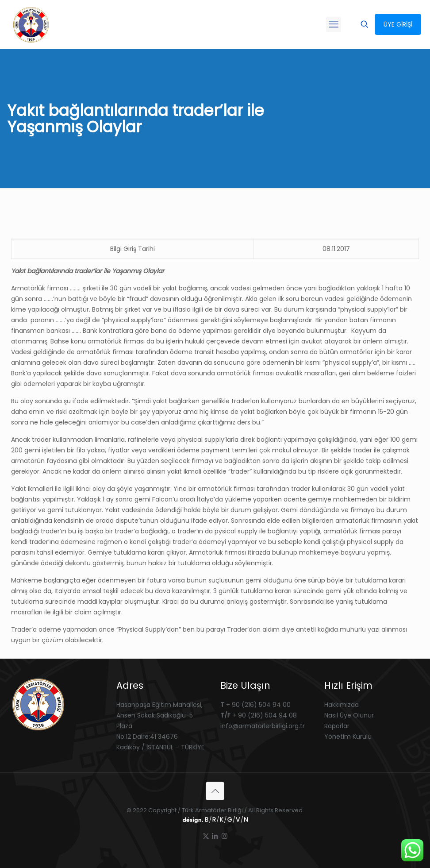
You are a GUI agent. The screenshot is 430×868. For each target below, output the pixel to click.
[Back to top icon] (215, 791)
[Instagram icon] (225, 836)
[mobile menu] (334, 24)
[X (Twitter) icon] (206, 836)
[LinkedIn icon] (215, 836)
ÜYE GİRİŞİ (398, 24)
